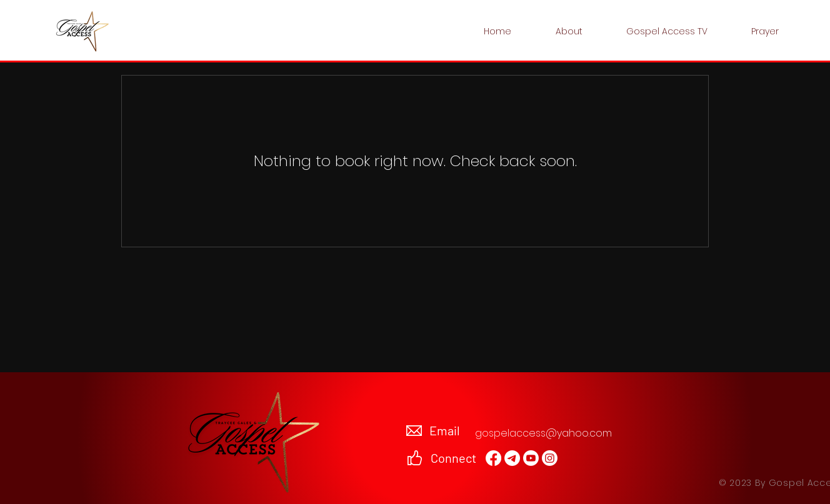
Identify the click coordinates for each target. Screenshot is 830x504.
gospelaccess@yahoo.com (543, 433)
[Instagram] (550, 458)
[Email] (512, 458)
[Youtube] (531, 458)
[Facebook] (493, 458)
